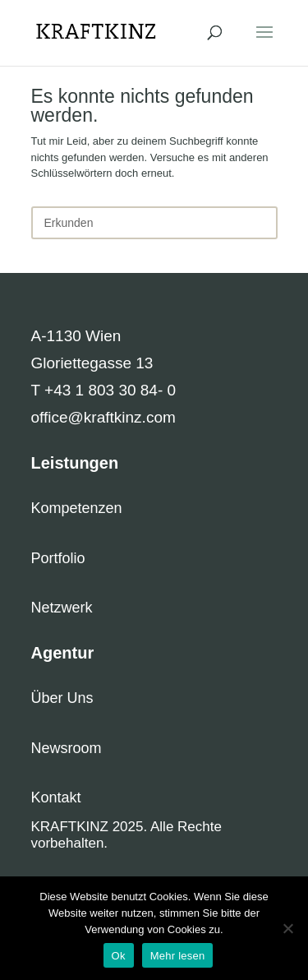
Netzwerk (62, 608)
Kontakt (56, 797)
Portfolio (58, 558)
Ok (119, 956)
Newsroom (67, 748)
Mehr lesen (178, 956)
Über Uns (62, 698)
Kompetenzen (77, 508)
